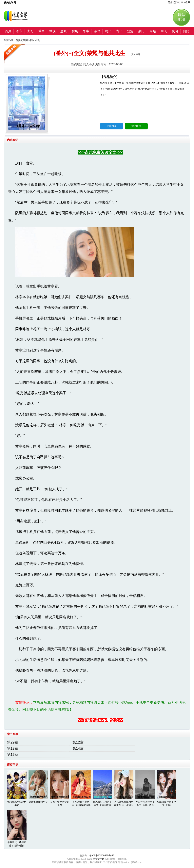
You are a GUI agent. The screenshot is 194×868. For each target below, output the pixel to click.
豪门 (141, 31)
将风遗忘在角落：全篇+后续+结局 (102, 803)
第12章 (78, 742)
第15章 (13, 755)
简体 (170, 2)
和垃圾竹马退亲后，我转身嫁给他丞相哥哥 (81, 805)
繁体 (177, 2)
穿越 (153, 31)
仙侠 (186, 31)
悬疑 (64, 31)
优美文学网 (22, 40)
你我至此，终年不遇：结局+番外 (17, 844)
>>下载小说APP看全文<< (101, 720)
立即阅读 (111, 126)
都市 (19, 31)
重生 (41, 31)
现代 (108, 31)
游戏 (97, 31)
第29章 (13, 742)
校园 (175, 31)
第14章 (78, 748)
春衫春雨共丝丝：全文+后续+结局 (145, 803)
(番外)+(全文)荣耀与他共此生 (89, 53)
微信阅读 (136, 126)
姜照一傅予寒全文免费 (60, 803)
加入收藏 (185, 2)
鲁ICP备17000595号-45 (102, 856)
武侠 (52, 31)
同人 (164, 31)
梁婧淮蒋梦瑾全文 (38, 802)
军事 (86, 31)
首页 (8, 31)
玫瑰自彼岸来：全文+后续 (166, 803)
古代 (119, 31)
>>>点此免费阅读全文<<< (101, 152)
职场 (75, 31)
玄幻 (30, 31)
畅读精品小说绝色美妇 (17, 803)
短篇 (130, 31)
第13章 (13, 748)
